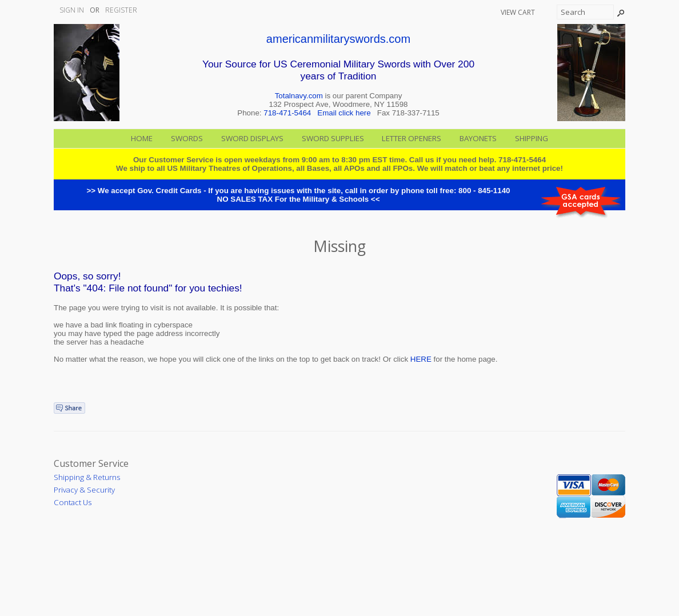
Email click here (344, 113)
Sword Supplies (333, 138)
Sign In (72, 10)
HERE (421, 359)
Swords (187, 138)
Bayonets (478, 138)
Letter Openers (412, 138)
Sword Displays (252, 138)
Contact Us (73, 502)
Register (121, 10)
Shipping (532, 138)
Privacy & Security (84, 490)
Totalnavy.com (299, 96)
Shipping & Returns (87, 477)
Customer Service (91, 463)
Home (142, 138)
